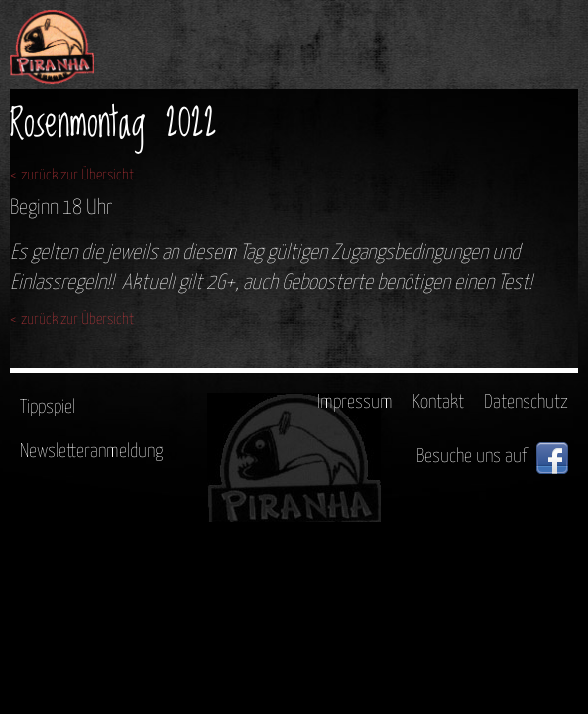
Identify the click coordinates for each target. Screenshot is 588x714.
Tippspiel (48, 407)
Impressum (355, 402)
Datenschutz (526, 402)
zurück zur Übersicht (77, 175)
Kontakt (438, 402)
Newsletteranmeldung (91, 452)
